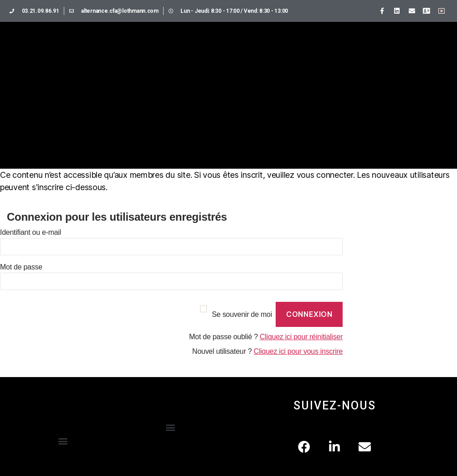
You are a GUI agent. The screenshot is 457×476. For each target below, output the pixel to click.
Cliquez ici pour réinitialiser (301, 337)
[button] (63, 441)
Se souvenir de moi (242, 314)
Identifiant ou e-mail (31, 232)
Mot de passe (21, 267)
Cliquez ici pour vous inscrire (298, 351)
